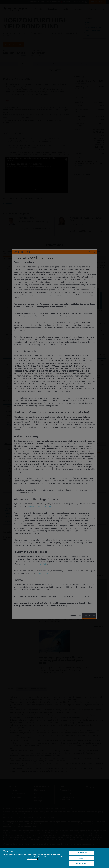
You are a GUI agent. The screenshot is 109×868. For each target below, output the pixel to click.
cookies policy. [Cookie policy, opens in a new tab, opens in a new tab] (32, 859)
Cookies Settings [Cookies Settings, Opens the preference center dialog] (81, 853)
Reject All (81, 858)
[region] (54, 858)
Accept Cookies (81, 864)
